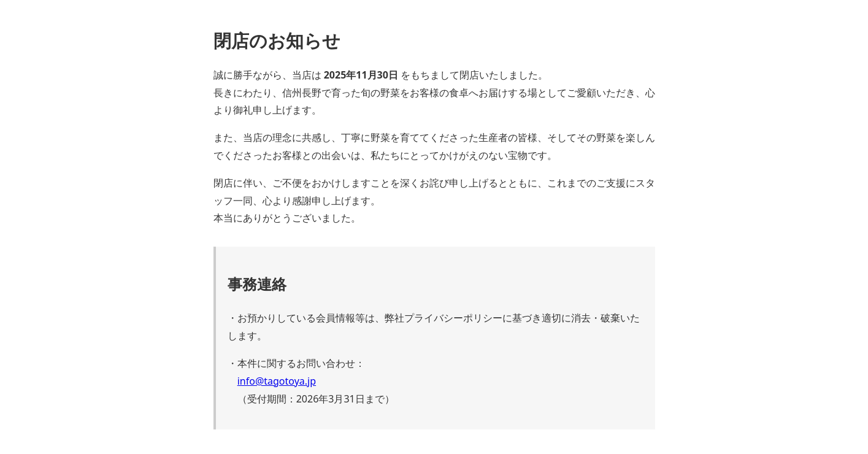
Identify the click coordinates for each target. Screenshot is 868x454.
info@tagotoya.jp (277, 381)
